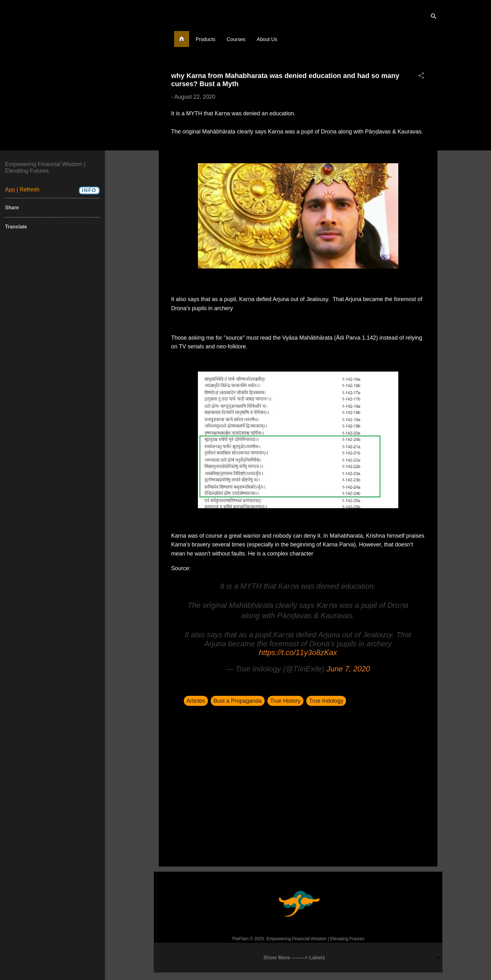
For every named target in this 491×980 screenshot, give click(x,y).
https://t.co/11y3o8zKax (298, 652)
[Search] (434, 17)
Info (89, 190)
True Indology (326, 701)
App (11, 190)
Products (206, 39)
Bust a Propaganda (238, 701)
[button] (421, 76)
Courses (236, 39)
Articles (196, 701)
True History (285, 701)
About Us (267, 39)
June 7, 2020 (348, 669)
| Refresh (28, 190)
